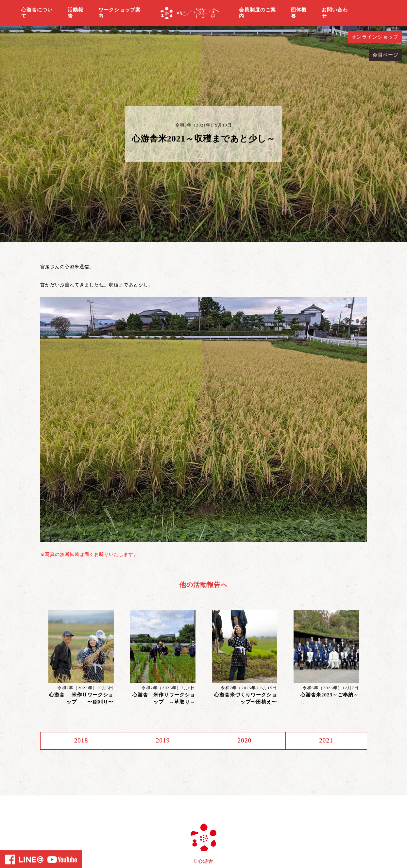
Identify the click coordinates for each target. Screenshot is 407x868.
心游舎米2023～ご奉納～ (330, 695)
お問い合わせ (335, 13)
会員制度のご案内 (257, 13)
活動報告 (76, 13)
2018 (81, 741)
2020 (245, 741)
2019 (163, 741)
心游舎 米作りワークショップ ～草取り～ (164, 699)
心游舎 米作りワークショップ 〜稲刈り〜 (81, 699)
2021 (326, 741)
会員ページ (385, 55)
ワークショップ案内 (119, 13)
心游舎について (37, 13)
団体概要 (299, 13)
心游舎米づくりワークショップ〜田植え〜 (246, 699)
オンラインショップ (375, 37)
